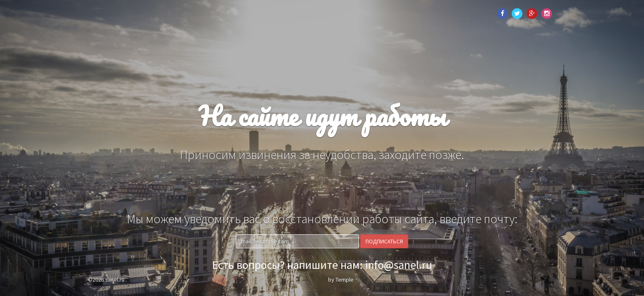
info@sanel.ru (399, 265)
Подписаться (384, 241)
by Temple (341, 280)
